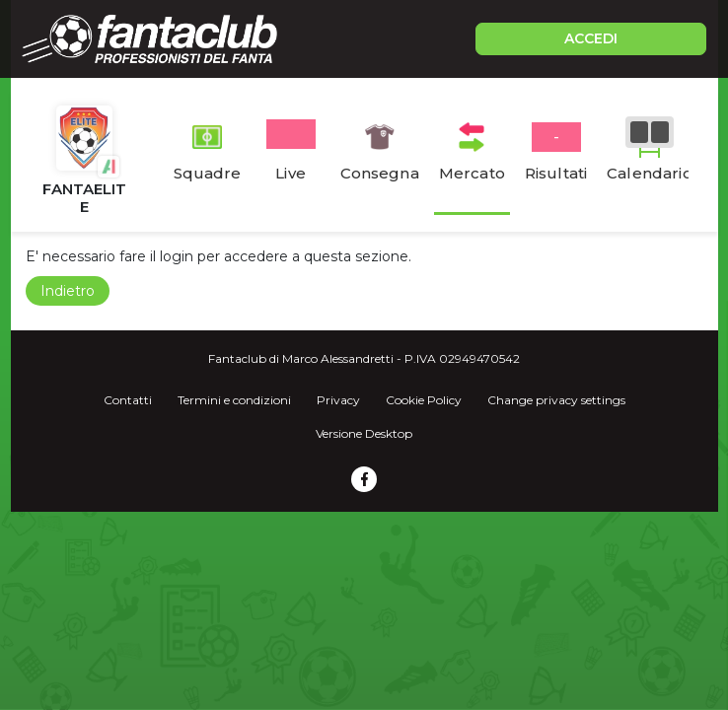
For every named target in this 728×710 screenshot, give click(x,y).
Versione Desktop (364, 433)
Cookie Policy (424, 400)
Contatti (128, 400)
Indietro (68, 291)
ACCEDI (591, 38)
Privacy (338, 400)
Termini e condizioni (234, 400)
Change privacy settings (556, 400)
